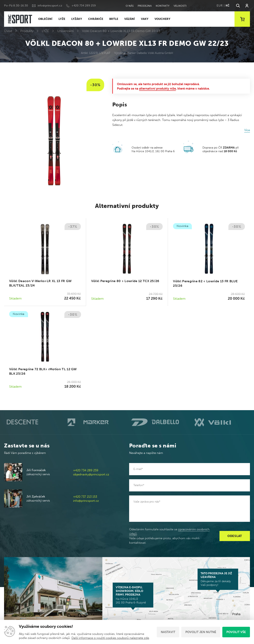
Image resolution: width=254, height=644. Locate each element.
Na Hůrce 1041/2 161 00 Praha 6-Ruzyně (133, 595)
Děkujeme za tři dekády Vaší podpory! (218, 579)
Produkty (27, 31)
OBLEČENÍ (45, 19)
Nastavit (168, 632)
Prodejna (145, 6)
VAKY (145, 19)
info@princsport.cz (50, 6)
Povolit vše (236, 632)
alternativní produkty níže (157, 89)
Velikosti (180, 6)
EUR (220, 6)
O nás (130, 6)
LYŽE (62, 19)
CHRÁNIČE (96, 19)
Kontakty (163, 6)
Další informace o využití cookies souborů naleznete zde (110, 638)
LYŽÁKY (77, 19)
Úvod (8, 31)
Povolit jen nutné (201, 632)
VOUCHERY (162, 19)
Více (247, 130)
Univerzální (65, 31)
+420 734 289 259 (84, 6)
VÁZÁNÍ (130, 19)
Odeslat (235, 536)
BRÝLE (114, 19)
